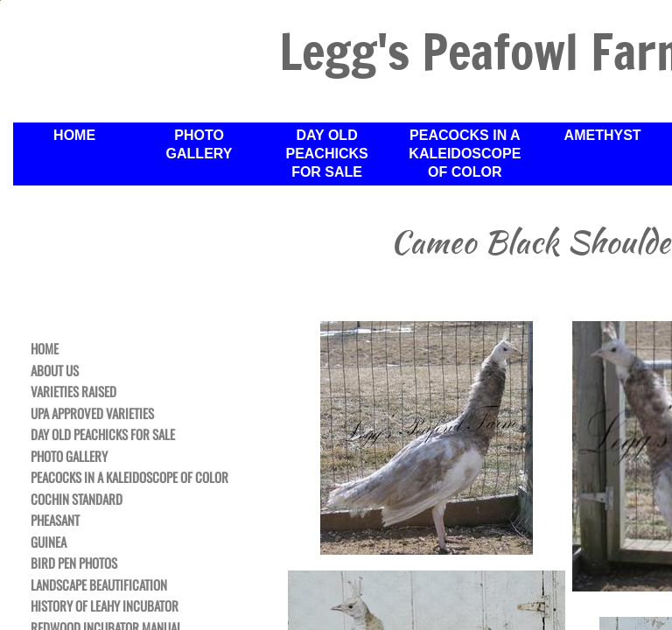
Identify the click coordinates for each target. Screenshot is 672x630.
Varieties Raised (73, 392)
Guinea (49, 542)
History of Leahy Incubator (105, 606)
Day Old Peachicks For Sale (103, 435)
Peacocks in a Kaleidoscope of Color (129, 478)
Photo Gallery (69, 457)
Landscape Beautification (99, 585)
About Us (55, 371)
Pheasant (55, 521)
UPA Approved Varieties (92, 414)
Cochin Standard (77, 500)
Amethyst (603, 135)
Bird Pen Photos (74, 563)
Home (45, 349)
